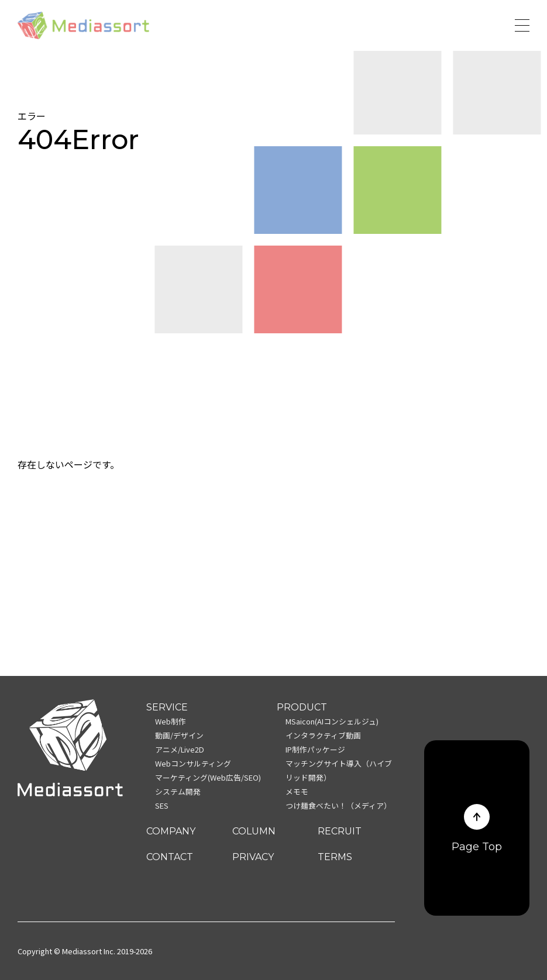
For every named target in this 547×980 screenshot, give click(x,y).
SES (162, 805)
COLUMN (254, 831)
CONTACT (170, 857)
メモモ (297, 791)
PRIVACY (253, 857)
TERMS (335, 857)
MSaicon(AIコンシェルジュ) (332, 721)
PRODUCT (302, 707)
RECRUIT (340, 831)
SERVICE (167, 707)
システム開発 (178, 791)
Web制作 (171, 721)
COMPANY (171, 831)
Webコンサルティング (193, 763)
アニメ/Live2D (180, 749)
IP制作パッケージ (315, 749)
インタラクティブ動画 (323, 735)
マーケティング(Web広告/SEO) (208, 777)
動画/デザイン (179, 735)
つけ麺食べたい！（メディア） (338, 805)
